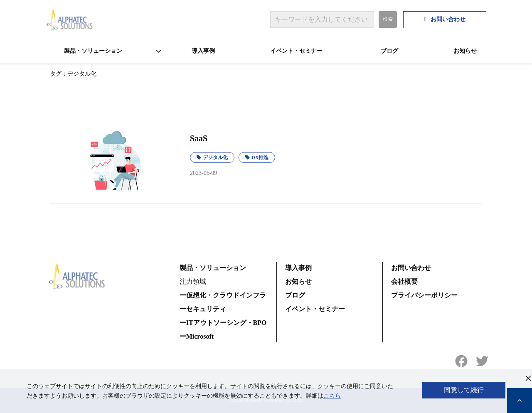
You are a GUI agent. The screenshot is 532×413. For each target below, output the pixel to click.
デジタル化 (215, 157)
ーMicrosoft (197, 336)
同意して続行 (464, 390)
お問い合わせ (448, 19)
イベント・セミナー (296, 51)
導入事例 (203, 51)
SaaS (199, 138)
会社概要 (404, 281)
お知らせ (465, 51)
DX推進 (260, 157)
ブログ (389, 51)
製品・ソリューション (93, 51)
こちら (332, 396)
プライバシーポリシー (424, 295)
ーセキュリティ (203, 309)
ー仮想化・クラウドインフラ (223, 295)
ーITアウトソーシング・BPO (223, 323)
